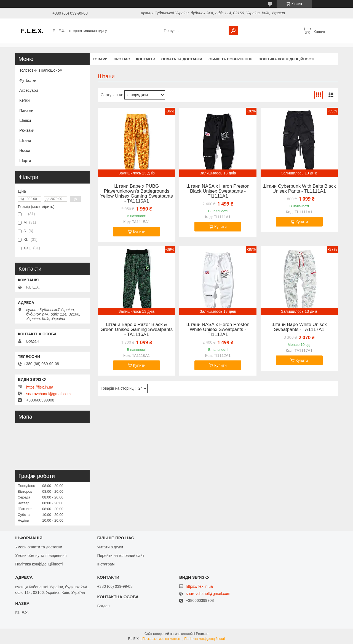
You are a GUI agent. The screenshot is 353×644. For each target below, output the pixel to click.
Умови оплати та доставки (39, 547)
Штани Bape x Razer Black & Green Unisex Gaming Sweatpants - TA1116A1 (137, 330)
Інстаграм (106, 564)
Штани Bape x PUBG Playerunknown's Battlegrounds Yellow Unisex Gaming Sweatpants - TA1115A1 (137, 194)
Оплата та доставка (182, 59)
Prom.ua (202, 634)
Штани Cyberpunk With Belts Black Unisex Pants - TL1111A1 (299, 189)
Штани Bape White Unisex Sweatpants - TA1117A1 (299, 327)
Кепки (24, 100)
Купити (139, 232)
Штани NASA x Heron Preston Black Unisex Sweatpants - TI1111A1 (218, 191)
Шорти (25, 161)
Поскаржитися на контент (162, 639)
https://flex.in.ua (40, 387)
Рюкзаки (27, 130)
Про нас (122, 59)
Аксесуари (29, 90)
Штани (25, 141)
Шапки (25, 120)
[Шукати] (233, 31)
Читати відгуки (110, 547)
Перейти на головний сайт (121, 556)
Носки (25, 150)
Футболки (28, 80)
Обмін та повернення (230, 59)
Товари (100, 59)
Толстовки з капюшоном (41, 70)
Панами (26, 111)
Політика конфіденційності (286, 59)
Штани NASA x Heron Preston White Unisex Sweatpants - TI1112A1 (218, 330)
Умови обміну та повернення (41, 556)
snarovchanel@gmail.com (48, 394)
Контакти (146, 59)
